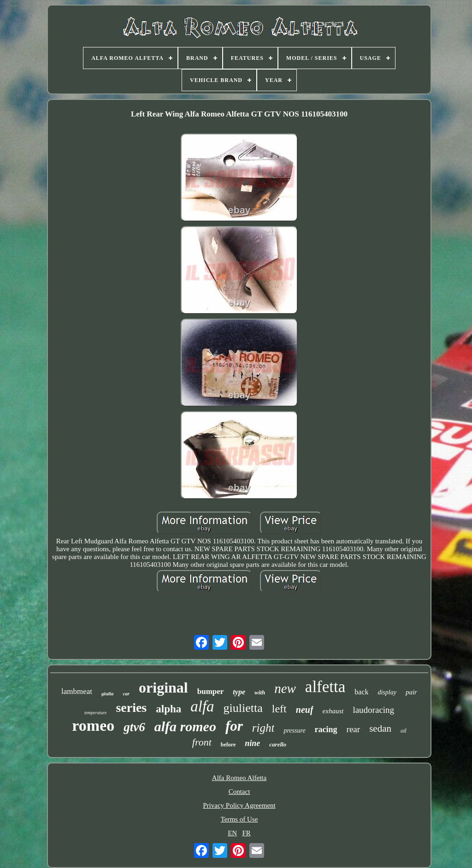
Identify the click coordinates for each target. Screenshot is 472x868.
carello (278, 744)
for (234, 726)
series (131, 708)
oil (404, 731)
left (279, 709)
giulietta (243, 708)
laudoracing (373, 710)
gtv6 (134, 727)
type (239, 692)
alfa (202, 706)
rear (354, 729)
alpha (168, 709)
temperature (96, 713)
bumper (211, 691)
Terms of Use (239, 819)
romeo (93, 725)
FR (246, 833)
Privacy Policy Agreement (239, 805)
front (202, 742)
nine (252, 743)
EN (232, 833)
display (387, 692)
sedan (380, 728)
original (163, 687)
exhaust (333, 711)
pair (411, 692)
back (361, 692)
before (228, 745)
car (126, 693)
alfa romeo (185, 726)
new (285, 688)
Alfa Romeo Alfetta (239, 778)
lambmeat (77, 691)
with (260, 692)
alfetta (325, 687)
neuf (305, 710)
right (263, 728)
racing (326, 729)
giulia (107, 693)
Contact (239, 792)
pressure (294, 731)
